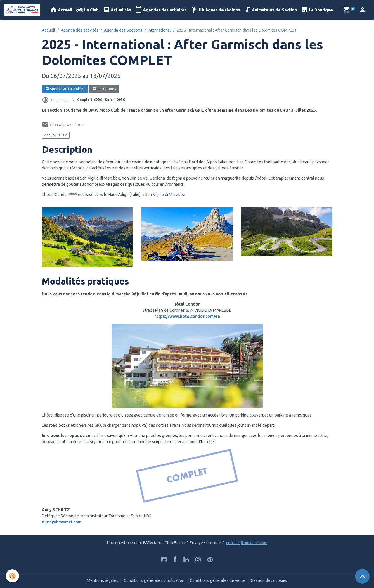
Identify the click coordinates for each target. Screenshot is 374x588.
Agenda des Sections (123, 30)
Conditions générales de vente (218, 580)
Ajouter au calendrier (65, 89)
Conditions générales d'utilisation (154, 580)
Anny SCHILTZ (56, 135)
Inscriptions (104, 89)
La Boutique (317, 10)
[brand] (23, 10)
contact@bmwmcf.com (247, 543)
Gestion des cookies (269, 580)
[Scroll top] (362, 576)
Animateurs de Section (270, 10)
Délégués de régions (215, 10)
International (159, 30)
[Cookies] (12, 576)
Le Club (88, 10)
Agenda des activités (80, 30)
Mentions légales (103, 580)
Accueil (61, 10)
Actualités (117, 10)
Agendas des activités (161, 10)
